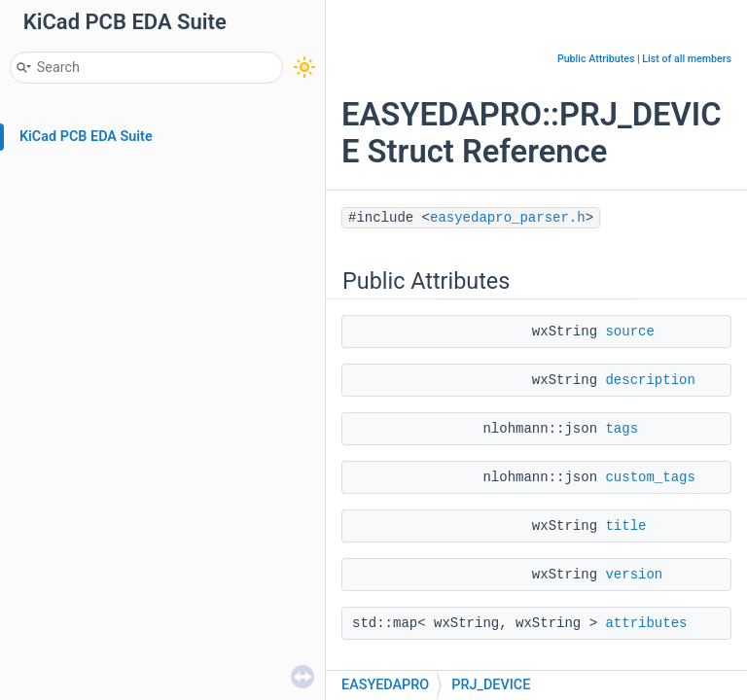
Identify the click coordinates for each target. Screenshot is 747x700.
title (625, 526)
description (650, 380)
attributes (646, 623)
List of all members (687, 59)
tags (622, 429)
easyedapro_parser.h (508, 218)
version (634, 575)
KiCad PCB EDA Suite (86, 137)
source (629, 332)
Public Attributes (596, 59)
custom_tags (650, 477)
